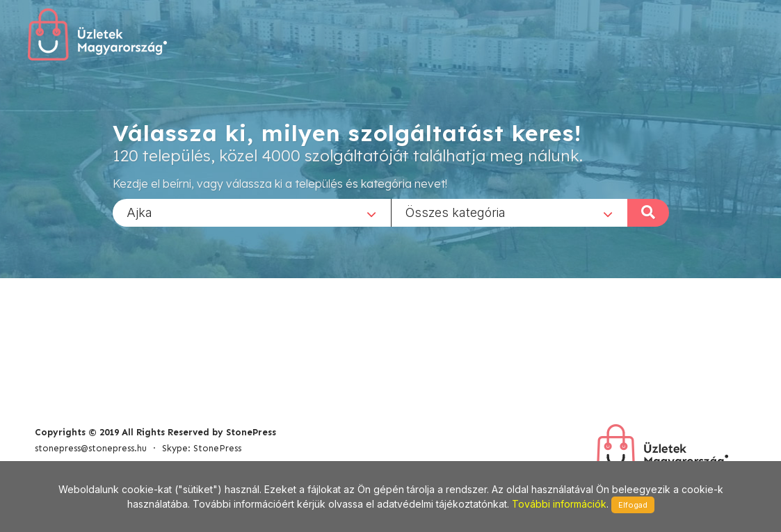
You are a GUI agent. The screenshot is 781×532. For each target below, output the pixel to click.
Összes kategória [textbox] (456, 212)
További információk (559, 504)
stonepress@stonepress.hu (91, 448)
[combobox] (252, 212)
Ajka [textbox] (139, 212)
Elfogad (633, 505)
